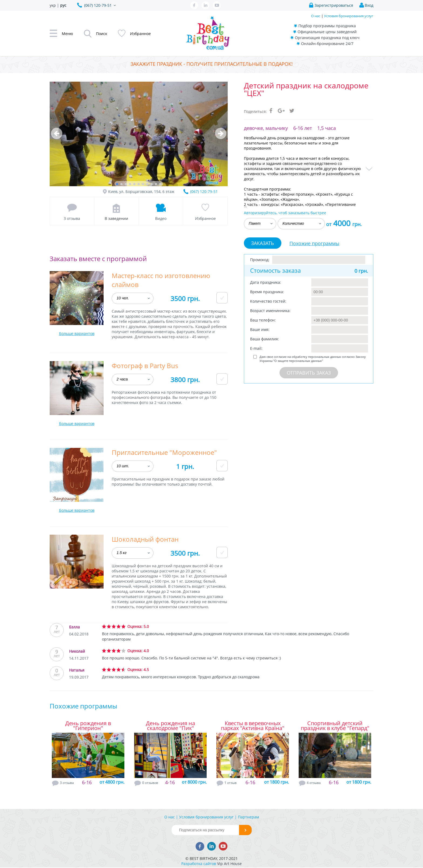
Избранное (205, 218)
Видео (161, 218)
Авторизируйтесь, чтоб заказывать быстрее (285, 213)
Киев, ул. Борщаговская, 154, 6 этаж (141, 191)
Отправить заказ (309, 373)
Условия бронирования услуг (349, 16)
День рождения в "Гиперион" (88, 726)
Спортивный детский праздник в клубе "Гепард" (335, 726)
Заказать (263, 243)
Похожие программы (314, 243)
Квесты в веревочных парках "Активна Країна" (253, 726)
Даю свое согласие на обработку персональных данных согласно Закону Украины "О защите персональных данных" (313, 359)
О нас (316, 16)
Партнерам (248, 817)
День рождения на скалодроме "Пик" (170, 726)
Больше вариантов (77, 333)
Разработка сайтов (199, 864)
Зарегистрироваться (334, 5)
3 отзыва (72, 218)
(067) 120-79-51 (204, 191)
